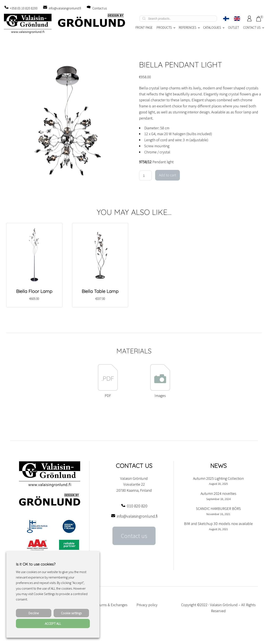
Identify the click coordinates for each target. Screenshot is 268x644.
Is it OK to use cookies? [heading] (36, 564)
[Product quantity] (145, 176)
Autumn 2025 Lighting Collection (218, 478)
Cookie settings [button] (71, 613)
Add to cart (167, 175)
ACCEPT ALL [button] (53, 623)
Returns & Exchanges (111, 605)
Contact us (100, 8)
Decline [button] (34, 613)
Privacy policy (147, 605)
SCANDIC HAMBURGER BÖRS (218, 509)
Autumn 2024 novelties (218, 493)
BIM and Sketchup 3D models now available (218, 524)
